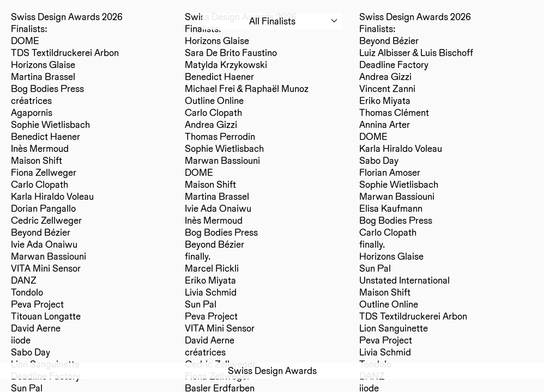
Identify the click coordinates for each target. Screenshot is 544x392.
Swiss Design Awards (272, 370)
